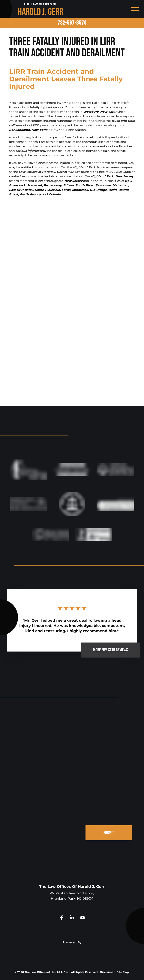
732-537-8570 (72, 23)
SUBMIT (109, 833)
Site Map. (123, 972)
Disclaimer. (108, 972)
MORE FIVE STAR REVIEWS (110, 650)
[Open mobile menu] (135, 9)
